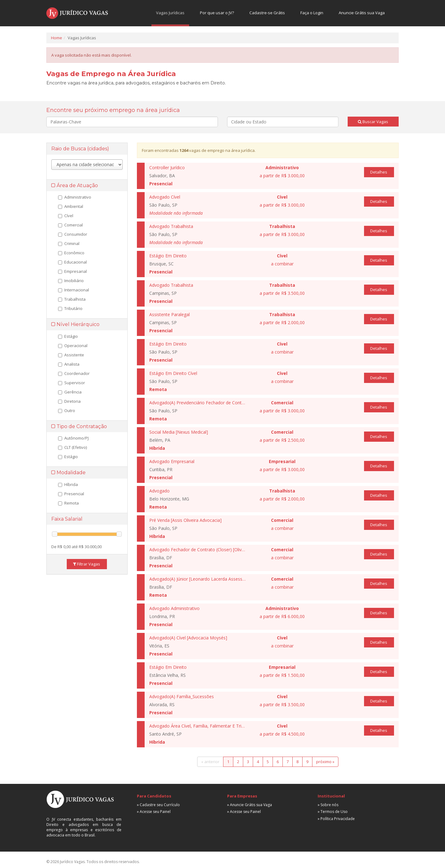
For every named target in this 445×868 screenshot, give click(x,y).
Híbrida (68, 484)
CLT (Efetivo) (72, 447)
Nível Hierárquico (75, 324)
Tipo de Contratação (79, 426)
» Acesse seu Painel (154, 812)
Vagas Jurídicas (170, 13)
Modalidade (68, 473)
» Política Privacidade (336, 819)
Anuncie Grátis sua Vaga (362, 13)
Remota (68, 503)
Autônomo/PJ (73, 438)
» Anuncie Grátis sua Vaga (250, 805)
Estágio (68, 457)
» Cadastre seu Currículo (158, 805)
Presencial (71, 494)
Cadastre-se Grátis (267, 13)
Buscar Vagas (373, 122)
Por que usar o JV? (217, 13)
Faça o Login (312, 13)
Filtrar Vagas (87, 564)
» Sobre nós (328, 805)
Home (57, 38)
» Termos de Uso (333, 812)
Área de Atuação (75, 185)
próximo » (325, 762)
